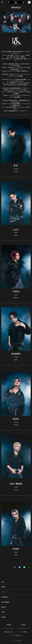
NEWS (3, 587)
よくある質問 (23, 632)
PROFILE (4, 592)
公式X (3, 612)
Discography (5, 602)
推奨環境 (9, 625)
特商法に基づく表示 (9, 632)
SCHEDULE (5, 597)
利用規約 (23, 625)
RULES (3, 607)
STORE (3, 617)
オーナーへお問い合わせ (16, 636)
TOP (3, 582)
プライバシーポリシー (9, 628)
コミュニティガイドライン (23, 628)
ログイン (29, 2)
